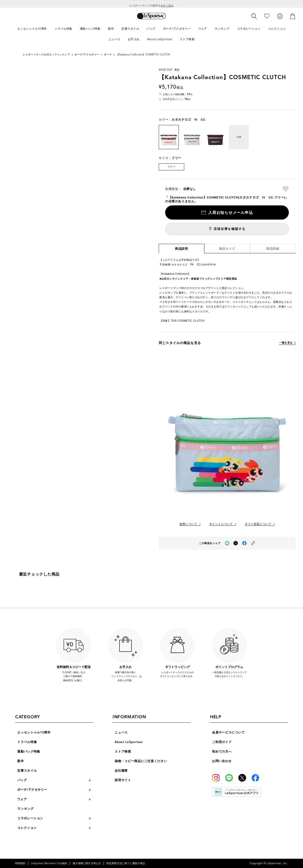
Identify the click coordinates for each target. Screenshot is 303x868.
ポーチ (108, 55)
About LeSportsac (129, 742)
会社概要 (121, 771)
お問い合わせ (222, 761)
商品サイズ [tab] (227, 249)
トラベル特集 (27, 742)
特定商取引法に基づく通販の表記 (126, 863)
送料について (188, 524)
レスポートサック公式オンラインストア (46, 55)
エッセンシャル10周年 (34, 732)
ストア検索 (123, 752)
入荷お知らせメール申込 (230, 212)
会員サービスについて (228, 732)
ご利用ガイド (222, 742)
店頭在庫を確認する (230, 229)
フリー (172, 167)
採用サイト (123, 780)
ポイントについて (221, 524)
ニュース (121, 732)
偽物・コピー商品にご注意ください (141, 761)
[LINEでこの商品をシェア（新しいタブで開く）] (227, 543)
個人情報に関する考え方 (87, 863)
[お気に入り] (267, 16)
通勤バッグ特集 (29, 752)
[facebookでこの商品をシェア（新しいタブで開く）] (244, 543)
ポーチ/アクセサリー (87, 55)
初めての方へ (222, 752)
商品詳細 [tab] (273, 249)
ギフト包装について (258, 524)
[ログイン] (280, 16)
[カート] (293, 16)
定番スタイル (27, 771)
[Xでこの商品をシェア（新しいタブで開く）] (236, 543)
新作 (20, 761)
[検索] (254, 16)
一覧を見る (286, 343)
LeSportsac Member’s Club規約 (49, 863)
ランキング (26, 809)
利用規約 (20, 863)
